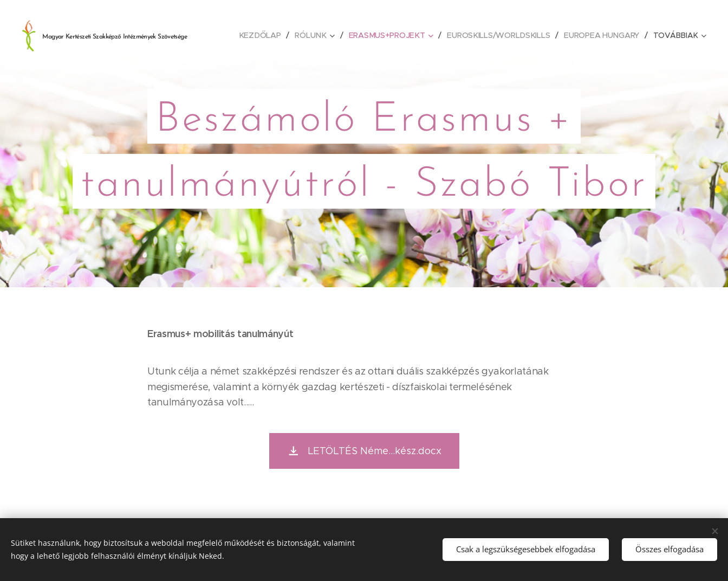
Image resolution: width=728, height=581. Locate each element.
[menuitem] (263, 35)
